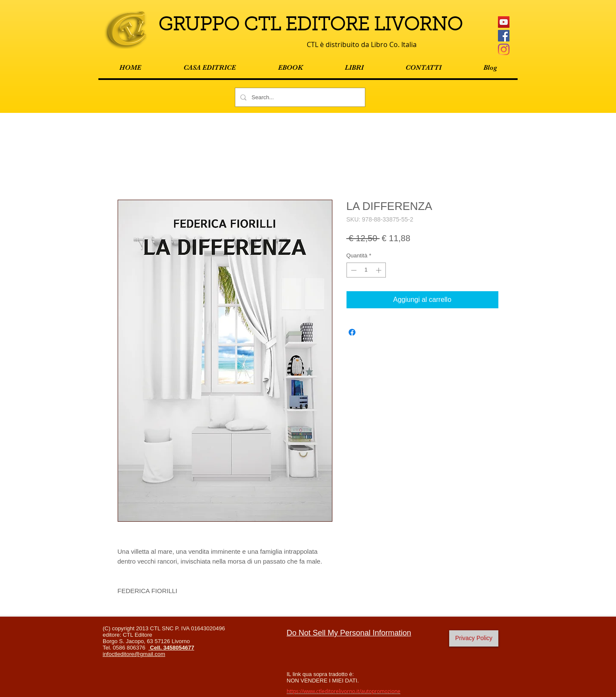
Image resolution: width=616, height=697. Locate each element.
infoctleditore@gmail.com (134, 654)
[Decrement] (353, 270)
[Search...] (299, 97)
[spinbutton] (366, 270)
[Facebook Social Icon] (504, 36)
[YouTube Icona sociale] (504, 22)
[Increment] (379, 270)
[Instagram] (504, 49)
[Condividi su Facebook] (352, 332)
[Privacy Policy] (474, 638)
